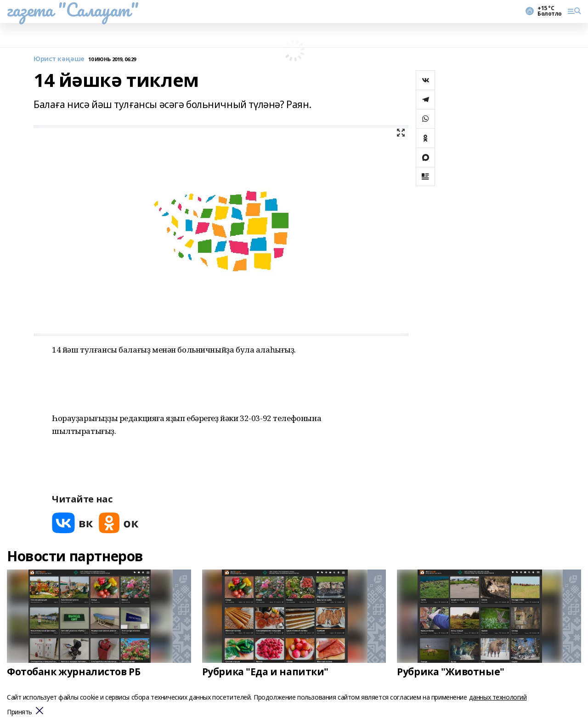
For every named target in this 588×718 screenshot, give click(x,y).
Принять (20, 712)
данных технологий (498, 697)
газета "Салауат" (73, 10)
